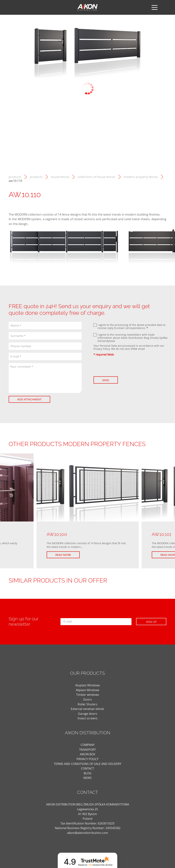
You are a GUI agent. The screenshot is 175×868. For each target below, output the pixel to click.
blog (88, 773)
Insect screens (88, 718)
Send (106, 380)
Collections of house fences (96, 177)
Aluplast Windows (88, 685)
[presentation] (122, 366)
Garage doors (88, 714)
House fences (60, 177)
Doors (87, 699)
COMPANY (88, 745)
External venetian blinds (87, 709)
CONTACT (87, 768)
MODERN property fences (141, 177)
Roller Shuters (87, 704)
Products (36, 177)
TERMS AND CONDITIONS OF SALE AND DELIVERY (88, 764)
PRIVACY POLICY (87, 759)
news (87, 778)
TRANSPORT (87, 750)
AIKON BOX (87, 754)
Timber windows (88, 695)
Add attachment (29, 399)
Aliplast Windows (88, 690)
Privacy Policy (102, 349)
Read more (63, 555)
